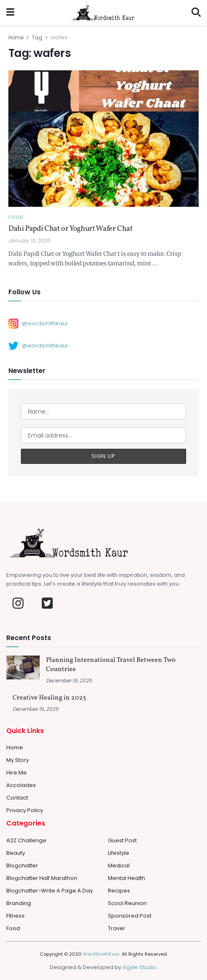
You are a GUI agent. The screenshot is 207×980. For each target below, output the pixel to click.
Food (16, 217)
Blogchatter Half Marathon (42, 878)
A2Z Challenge (26, 840)
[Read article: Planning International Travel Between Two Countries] (23, 667)
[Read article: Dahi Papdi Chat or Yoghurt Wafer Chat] (103, 138)
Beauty (16, 853)
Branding (19, 903)
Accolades (21, 785)
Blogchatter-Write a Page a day (50, 891)
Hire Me (17, 773)
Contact (17, 798)
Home (16, 37)
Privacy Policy (25, 810)
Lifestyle (119, 853)
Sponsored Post (130, 916)
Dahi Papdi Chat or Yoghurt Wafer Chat (70, 229)
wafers (59, 37)
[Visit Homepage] (103, 13)
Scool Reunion (127, 903)
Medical (119, 866)
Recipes (119, 891)
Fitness (15, 916)
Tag (37, 37)
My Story (18, 760)
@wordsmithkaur (38, 324)
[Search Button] (196, 13)
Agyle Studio (139, 967)
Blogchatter (22, 866)
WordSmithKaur (101, 954)
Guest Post (122, 840)
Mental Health (126, 878)
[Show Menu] (10, 13)
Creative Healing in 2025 (49, 698)
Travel (116, 928)
